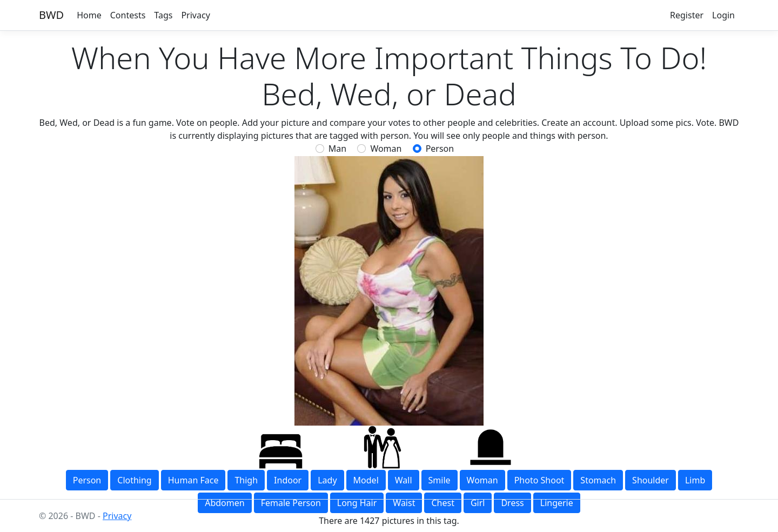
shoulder (650, 480)
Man (337, 149)
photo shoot (539, 480)
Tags (163, 15)
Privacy (195, 15)
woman (482, 480)
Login (723, 15)
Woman (386, 149)
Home (89, 15)
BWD (51, 15)
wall (404, 480)
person (440, 149)
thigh (246, 480)
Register (687, 15)
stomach (598, 480)
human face (193, 480)
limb (695, 480)
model (366, 480)
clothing (134, 480)
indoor (288, 480)
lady (327, 480)
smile (440, 480)
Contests (128, 15)
